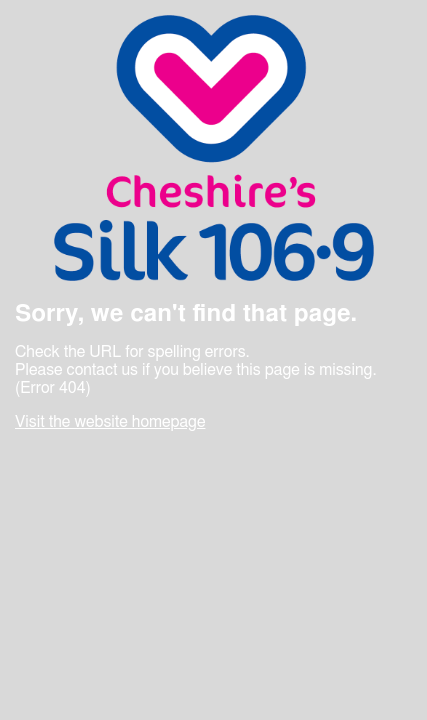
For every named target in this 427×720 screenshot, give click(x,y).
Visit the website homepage (110, 422)
